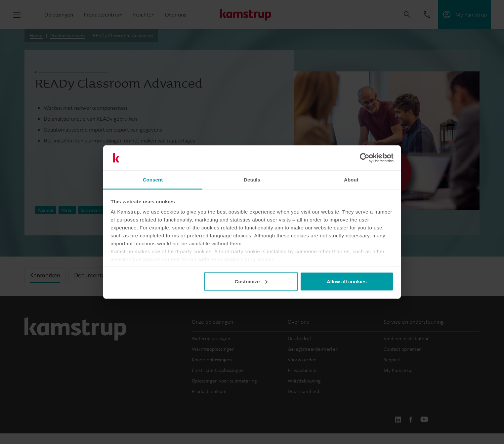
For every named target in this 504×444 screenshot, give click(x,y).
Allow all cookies (347, 281)
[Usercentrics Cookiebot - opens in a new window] (365, 158)
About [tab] (351, 180)
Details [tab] (252, 180)
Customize (251, 281)
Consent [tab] (153, 180)
